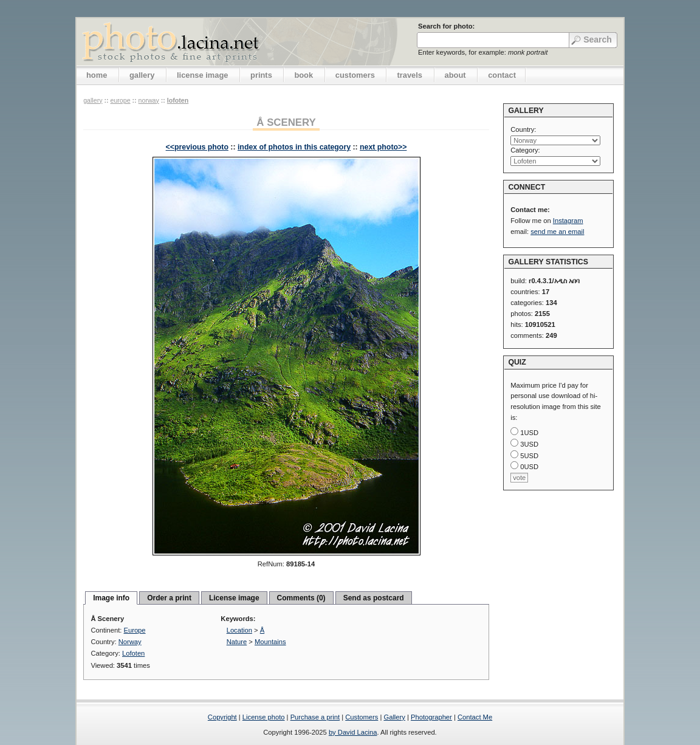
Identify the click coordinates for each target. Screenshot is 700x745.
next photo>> (383, 147)
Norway (149, 100)
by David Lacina (353, 732)
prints (261, 75)
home (97, 75)
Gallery (394, 717)
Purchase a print (315, 717)
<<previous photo (197, 147)
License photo (264, 717)
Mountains (270, 642)
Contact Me (475, 717)
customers (355, 75)
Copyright (222, 717)
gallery (142, 75)
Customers (362, 717)
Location (239, 630)
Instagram (568, 221)
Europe (120, 100)
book (304, 75)
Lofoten (178, 100)
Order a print (169, 598)
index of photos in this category (294, 147)
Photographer (431, 717)
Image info (111, 598)
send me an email (557, 232)
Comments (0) (301, 598)
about (455, 75)
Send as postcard (374, 598)
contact (502, 75)
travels (410, 75)
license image (202, 75)
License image (234, 598)
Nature (237, 642)
